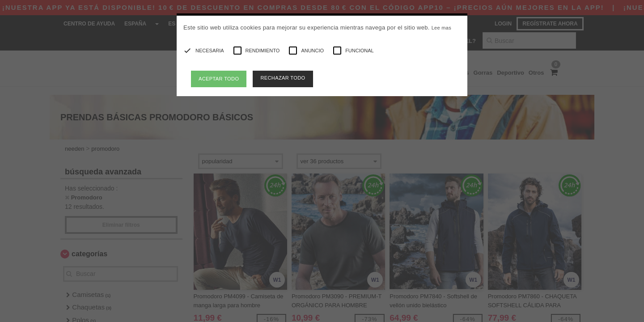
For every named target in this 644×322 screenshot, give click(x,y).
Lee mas (441, 28)
